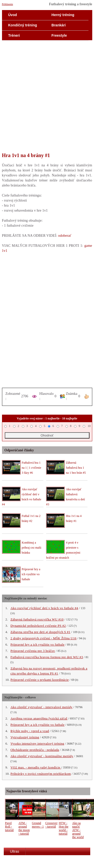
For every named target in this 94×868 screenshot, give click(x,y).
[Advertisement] (47, 100)
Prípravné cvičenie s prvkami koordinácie (40, 680)
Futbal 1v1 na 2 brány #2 (31, 518)
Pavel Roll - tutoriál (9, 827)
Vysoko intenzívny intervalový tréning (37, 743)
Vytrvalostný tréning (25, 737)
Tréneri (14, 35)
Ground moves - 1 (38, 825)
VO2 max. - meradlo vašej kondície (36, 767)
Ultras (15, 851)
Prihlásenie (8, 4)
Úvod (13, 15)
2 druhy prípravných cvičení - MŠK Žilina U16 (43, 638)
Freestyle (59, 35)
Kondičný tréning (23, 25)
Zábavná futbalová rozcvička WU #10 (37, 619)
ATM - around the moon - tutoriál (24, 828)
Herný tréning (63, 15)
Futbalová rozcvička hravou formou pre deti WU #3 (47, 657)
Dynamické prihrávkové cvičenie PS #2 (38, 626)
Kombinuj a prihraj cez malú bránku (32, 548)
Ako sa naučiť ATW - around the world (78, 830)
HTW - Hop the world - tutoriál (63, 828)
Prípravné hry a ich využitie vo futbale (31, 574)
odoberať (65, 236)
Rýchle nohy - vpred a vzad (30, 731)
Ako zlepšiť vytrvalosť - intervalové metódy (41, 707)
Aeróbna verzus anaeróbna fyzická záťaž (39, 718)
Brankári (59, 25)
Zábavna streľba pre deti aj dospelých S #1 (40, 632)
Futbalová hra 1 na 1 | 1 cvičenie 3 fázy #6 (32, 468)
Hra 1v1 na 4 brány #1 (74, 518)
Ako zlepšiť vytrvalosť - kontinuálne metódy (42, 756)
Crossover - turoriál (52, 825)
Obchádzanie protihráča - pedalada (35, 750)
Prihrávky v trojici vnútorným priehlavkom (41, 774)
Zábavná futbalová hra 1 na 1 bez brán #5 (76, 468)
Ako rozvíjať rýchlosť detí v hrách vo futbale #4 (44, 608)
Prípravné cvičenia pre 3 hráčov (33, 651)
